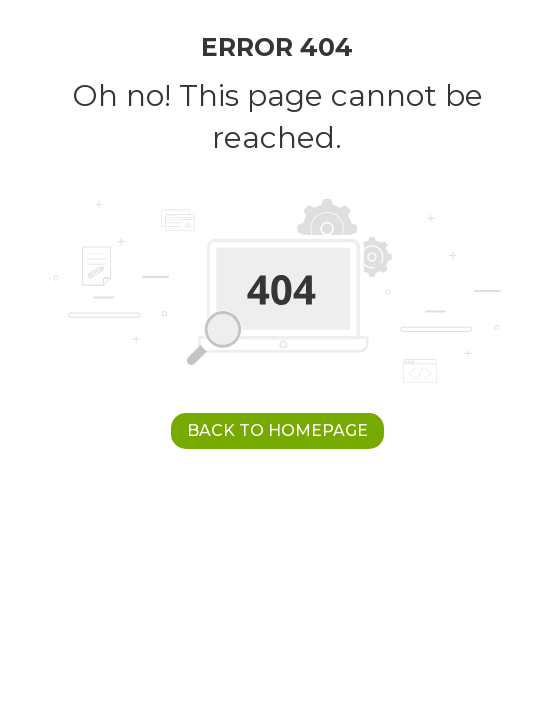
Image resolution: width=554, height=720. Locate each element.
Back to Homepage (277, 430)
